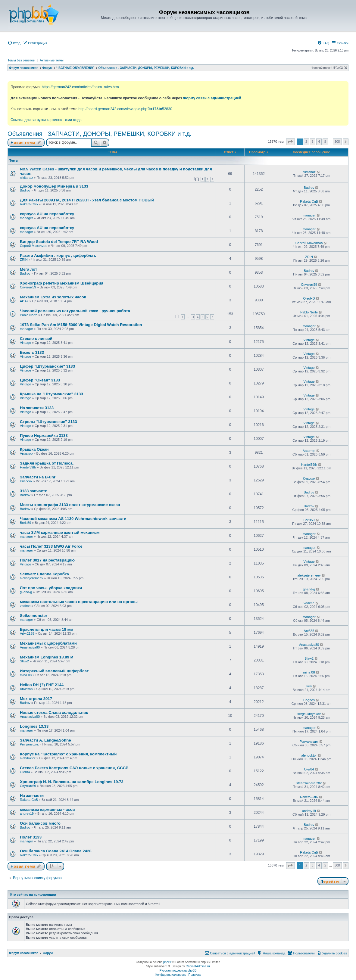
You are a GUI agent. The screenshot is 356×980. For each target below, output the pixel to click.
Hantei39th (28, 467)
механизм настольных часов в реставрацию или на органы (79, 602)
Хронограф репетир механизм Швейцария (62, 283)
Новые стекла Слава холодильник (54, 712)
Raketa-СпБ (29, 204)
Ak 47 (24, 301)
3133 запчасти (34, 491)
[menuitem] (14, 43)
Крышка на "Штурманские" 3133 (52, 394)
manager (26, 218)
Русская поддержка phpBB (178, 971)
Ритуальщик (29, 744)
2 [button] (306, 142)
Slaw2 (24, 661)
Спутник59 (28, 287)
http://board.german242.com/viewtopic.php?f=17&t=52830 (125, 109)
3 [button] (313, 142)
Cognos (309, 700)
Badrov (25, 190)
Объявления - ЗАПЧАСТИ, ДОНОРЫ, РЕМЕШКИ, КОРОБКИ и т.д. (100, 134)
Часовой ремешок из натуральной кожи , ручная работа (75, 311)
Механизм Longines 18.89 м (47, 657)
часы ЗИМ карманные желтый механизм (60, 532)
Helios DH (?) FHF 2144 (42, 685)
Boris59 (25, 523)
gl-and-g (26, 592)
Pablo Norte (29, 315)
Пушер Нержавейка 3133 (44, 436)
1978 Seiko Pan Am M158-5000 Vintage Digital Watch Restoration (81, 325)
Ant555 (309, 631)
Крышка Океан (34, 449)
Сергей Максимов (34, 246)
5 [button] (325, 142)
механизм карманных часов (47, 809)
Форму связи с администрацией (212, 98)
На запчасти (32, 796)
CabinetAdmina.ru (198, 966)
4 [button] (319, 142)
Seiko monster (34, 616)
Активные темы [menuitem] (52, 60)
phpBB (168, 962)
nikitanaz (26, 178)
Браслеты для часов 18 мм (47, 629)
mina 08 (26, 675)
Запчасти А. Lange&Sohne (45, 740)
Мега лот (28, 269)
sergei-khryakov (309, 714)
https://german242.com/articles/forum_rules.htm (80, 87)
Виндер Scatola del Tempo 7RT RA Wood (59, 242)
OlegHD (309, 298)
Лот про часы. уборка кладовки (51, 588)
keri (309, 686)
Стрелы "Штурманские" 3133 (48, 422)
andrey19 (27, 814)
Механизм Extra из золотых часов (53, 297)
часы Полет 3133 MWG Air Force (51, 546)
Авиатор (26, 453)
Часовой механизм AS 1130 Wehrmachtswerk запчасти (73, 519)
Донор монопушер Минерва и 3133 (54, 186)
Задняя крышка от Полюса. (47, 463)
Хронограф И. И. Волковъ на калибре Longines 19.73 (72, 782)
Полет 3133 (31, 837)
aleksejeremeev (31, 578)
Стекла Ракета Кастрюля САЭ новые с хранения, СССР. (74, 768)
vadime (25, 606)
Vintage (25, 343)
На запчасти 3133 (37, 408)
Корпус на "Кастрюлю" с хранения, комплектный (68, 754)
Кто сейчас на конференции (33, 894)
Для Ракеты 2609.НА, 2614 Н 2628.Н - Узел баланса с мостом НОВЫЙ (87, 200)
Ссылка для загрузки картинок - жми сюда (46, 120)
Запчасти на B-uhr (38, 477)
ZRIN (24, 260)
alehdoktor (28, 758)
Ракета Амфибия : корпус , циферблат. (58, 255)
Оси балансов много (40, 823)
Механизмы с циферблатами (48, 643)
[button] (290, 142)
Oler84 (25, 772)
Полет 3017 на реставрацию (47, 560)
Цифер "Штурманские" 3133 (47, 366)
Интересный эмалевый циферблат (54, 671)
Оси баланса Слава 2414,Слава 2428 (56, 851)
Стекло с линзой (36, 339)
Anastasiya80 (30, 647)
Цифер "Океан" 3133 (40, 380)
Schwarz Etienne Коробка (44, 574)
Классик (26, 481)
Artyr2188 (27, 633)
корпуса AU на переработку (47, 214)
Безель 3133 (32, 352)
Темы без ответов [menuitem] (21, 60)
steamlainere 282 (309, 783)
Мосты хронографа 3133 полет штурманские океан (70, 505)
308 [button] (337, 142)
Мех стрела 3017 (36, 699)
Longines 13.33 (34, 726)
